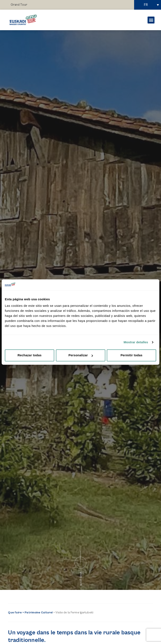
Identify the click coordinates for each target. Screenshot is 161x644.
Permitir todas (131, 355)
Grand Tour (19, 5)
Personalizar (81, 355)
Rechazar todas (29, 355)
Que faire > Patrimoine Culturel (30, 613)
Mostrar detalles (136, 342)
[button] (151, 20)
